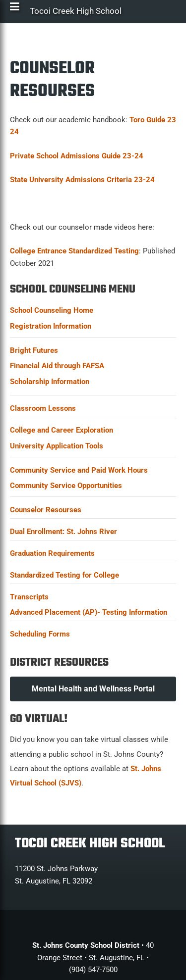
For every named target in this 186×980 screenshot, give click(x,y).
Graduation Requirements (52, 553)
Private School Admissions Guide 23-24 (77, 156)
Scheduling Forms (40, 634)
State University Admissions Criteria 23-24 (82, 180)
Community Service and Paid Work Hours (79, 470)
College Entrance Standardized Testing (74, 251)
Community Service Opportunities (66, 486)
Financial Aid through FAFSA (57, 366)
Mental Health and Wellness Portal (93, 689)
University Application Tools (57, 446)
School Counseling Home (52, 310)
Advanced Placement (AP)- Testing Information (89, 612)
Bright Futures (34, 350)
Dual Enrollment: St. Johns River (63, 532)
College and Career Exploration (62, 430)
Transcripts (29, 597)
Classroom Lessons (43, 408)
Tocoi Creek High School (76, 13)
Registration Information (51, 326)
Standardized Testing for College (64, 575)
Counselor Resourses (46, 510)
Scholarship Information (50, 382)
